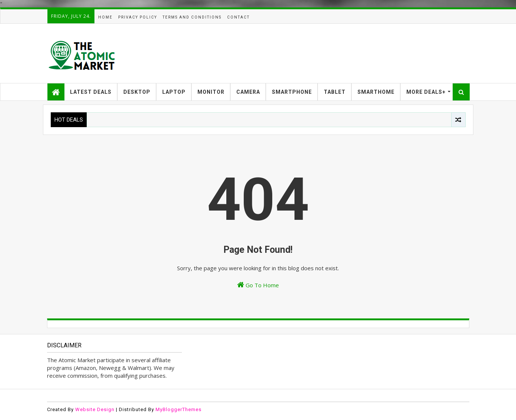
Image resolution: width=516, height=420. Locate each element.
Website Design (95, 409)
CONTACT (238, 17)
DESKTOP (137, 92)
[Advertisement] (334, 53)
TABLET (335, 92)
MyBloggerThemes (179, 409)
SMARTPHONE (292, 92)
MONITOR (211, 92)
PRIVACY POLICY (138, 17)
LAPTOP (174, 92)
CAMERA (248, 92)
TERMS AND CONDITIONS (192, 17)
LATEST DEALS (91, 92)
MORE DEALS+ (426, 92)
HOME (105, 17)
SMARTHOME (376, 92)
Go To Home (258, 285)
